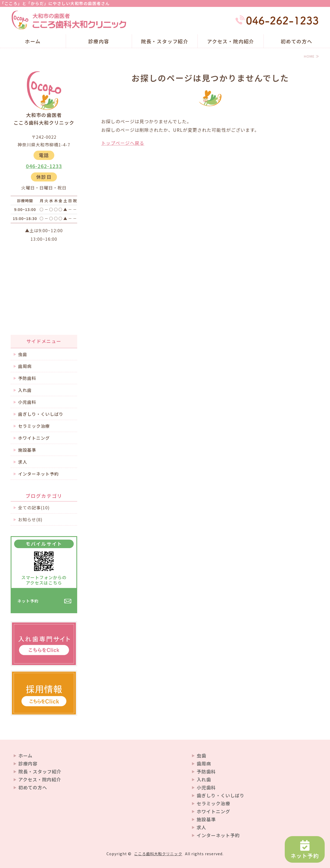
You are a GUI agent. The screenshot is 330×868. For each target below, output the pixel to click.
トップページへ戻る (123, 143)
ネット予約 (28, 601)
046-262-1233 (44, 166)
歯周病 (25, 366)
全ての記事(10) (34, 507)
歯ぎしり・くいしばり (41, 414)
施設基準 (27, 450)
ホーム (33, 41)
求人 (23, 462)
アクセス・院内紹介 (231, 41)
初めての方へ (297, 41)
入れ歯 (25, 390)
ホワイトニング (34, 438)
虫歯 (23, 354)
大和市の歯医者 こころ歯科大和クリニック (69, 20)
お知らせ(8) (30, 519)
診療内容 (99, 41)
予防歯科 (27, 378)
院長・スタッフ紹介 (165, 41)
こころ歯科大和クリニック (158, 854)
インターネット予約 (38, 474)
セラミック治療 (34, 426)
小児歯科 (27, 402)
